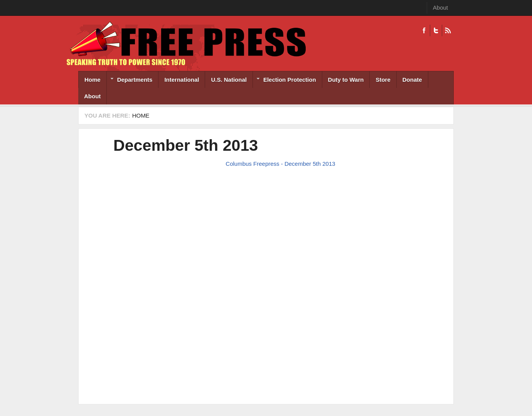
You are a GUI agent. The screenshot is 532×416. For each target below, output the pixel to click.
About (440, 8)
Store (383, 80)
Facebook (424, 30)
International (182, 80)
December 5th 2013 (186, 145)
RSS (448, 30)
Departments (130, 80)
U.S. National (229, 80)
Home (93, 80)
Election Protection (285, 80)
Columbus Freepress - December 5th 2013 (280, 164)
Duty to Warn (346, 80)
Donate (412, 80)
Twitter (436, 30)
